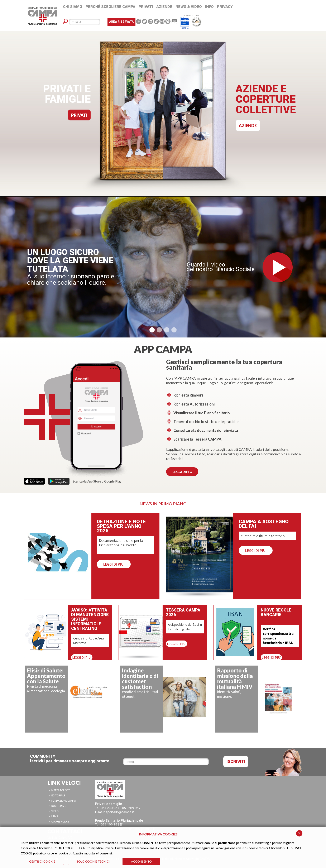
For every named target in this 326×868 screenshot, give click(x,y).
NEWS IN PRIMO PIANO (163, 504)
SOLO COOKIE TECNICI (93, 861)
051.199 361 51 (112, 825)
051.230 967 (110, 808)
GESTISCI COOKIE (42, 861)
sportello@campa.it (120, 812)
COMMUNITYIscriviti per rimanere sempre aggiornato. (70, 759)
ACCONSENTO (141, 861)
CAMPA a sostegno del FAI (264, 524)
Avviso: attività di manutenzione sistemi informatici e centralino (90, 619)
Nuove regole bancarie (276, 612)
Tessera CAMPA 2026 (183, 612)
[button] (152, 330)
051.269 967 (131, 808)
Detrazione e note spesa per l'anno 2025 (121, 526)
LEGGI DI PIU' (114, 564)
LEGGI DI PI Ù (182, 472)
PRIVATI (79, 115)
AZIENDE (248, 125)
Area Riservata (121, 22)
